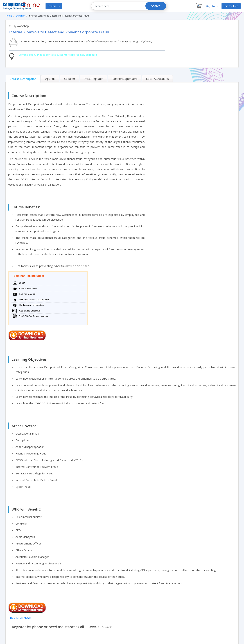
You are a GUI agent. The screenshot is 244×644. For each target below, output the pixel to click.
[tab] (23, 79)
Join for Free (231, 6)
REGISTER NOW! (21, 618)
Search (156, 6)
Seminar (20, 16)
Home (9, 16)
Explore (54, 6)
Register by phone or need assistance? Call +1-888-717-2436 (62, 627)
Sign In (212, 6)
